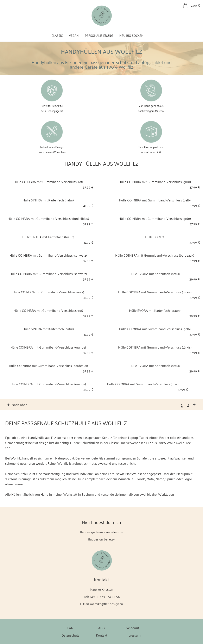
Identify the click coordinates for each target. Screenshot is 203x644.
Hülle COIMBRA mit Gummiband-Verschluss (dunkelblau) (48, 218)
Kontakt (102, 635)
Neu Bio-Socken (131, 35)
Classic (57, 35)
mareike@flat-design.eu (107, 604)
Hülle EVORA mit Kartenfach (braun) (155, 310)
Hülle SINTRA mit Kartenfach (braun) (48, 237)
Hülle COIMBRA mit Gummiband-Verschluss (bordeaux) (155, 255)
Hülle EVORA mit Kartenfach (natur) (155, 274)
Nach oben (20, 405)
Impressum (133, 635)
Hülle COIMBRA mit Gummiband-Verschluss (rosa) (48, 292)
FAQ (70, 628)
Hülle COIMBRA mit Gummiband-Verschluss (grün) (155, 182)
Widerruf (133, 628)
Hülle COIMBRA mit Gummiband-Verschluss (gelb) (155, 200)
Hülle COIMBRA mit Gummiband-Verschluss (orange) (48, 347)
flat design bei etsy (101, 539)
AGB (101, 628)
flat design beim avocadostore (102, 532)
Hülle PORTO (155, 237)
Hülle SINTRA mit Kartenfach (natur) (48, 200)
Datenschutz (70, 635)
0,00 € (195, 5)
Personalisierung (99, 35)
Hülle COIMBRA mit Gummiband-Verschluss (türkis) (155, 292)
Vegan (74, 35)
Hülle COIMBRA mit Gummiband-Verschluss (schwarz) (48, 255)
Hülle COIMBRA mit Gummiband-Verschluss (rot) (48, 182)
